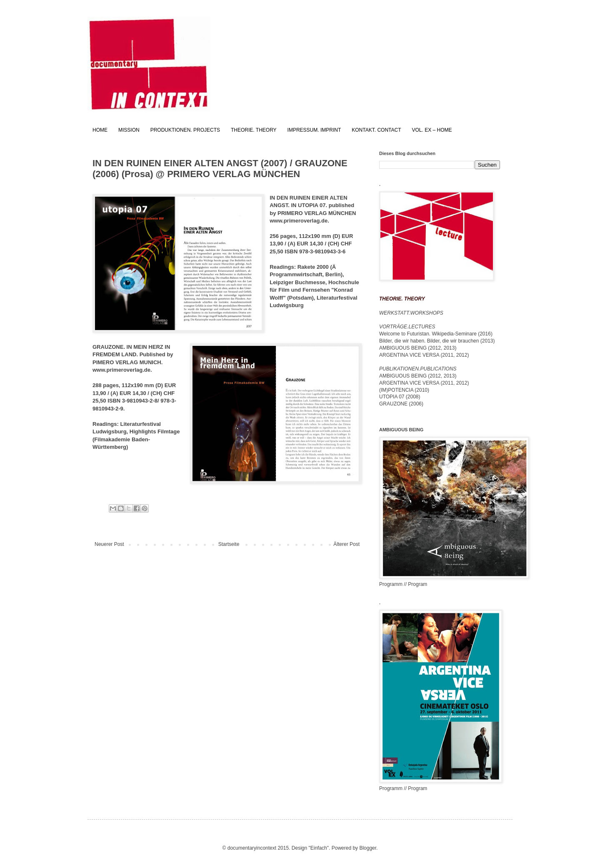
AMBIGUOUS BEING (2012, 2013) (418, 348)
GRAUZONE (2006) (401, 404)
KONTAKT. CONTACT (376, 130)
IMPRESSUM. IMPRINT (314, 130)
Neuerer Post (109, 544)
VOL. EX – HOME (432, 130)
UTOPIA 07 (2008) (400, 397)
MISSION (129, 130)
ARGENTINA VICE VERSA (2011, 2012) (424, 355)
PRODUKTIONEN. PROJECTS (185, 130)
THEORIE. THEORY (254, 130)
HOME (100, 130)
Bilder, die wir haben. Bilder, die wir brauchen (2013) (437, 341)
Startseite (229, 544)
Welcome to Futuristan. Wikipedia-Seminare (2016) (436, 334)
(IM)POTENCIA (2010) (404, 390)
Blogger (368, 848)
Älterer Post (346, 544)
